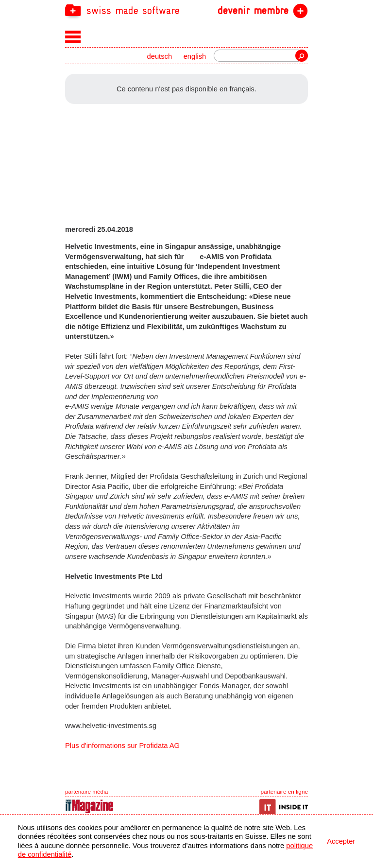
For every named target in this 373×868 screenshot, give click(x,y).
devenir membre (253, 11)
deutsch (160, 56)
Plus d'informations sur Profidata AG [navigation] (122, 746)
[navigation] (186, 10)
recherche (302, 56)
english (195, 56)
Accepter (341, 841)
